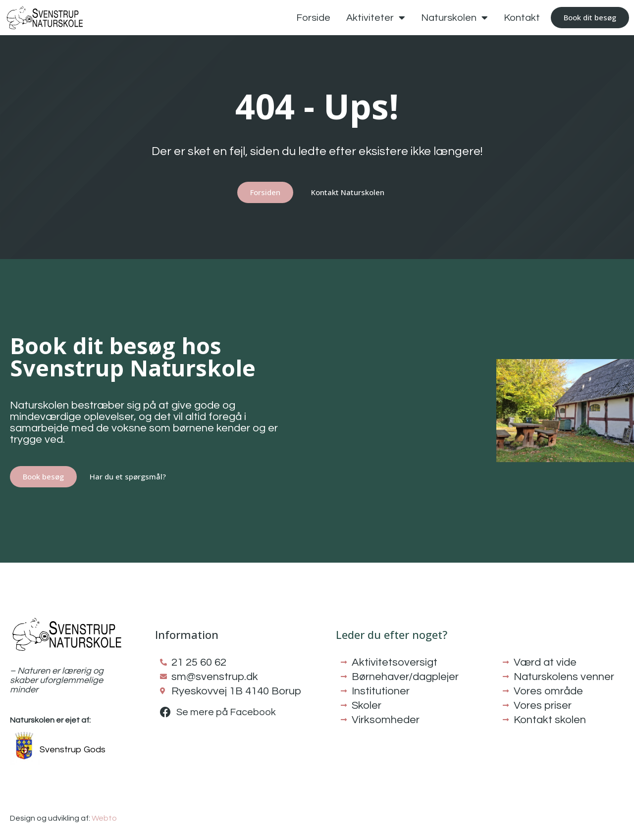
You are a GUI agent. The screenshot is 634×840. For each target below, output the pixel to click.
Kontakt (522, 18)
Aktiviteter (376, 18)
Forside (313, 18)
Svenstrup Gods (73, 750)
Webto (104, 818)
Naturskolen (454, 18)
